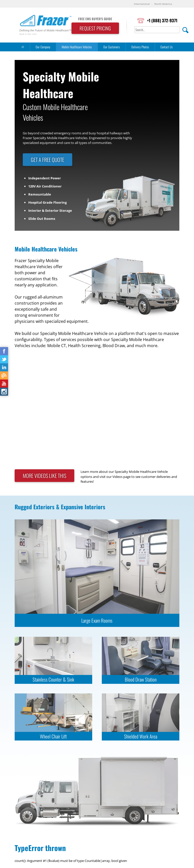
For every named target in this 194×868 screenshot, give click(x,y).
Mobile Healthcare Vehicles (77, 47)
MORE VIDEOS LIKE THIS (44, 476)
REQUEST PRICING (95, 28)
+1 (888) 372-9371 (162, 20)
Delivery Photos (140, 47)
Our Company (43, 47)
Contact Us (167, 47)
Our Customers (112, 47)
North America (163, 4)
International (142, 4)
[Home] (23, 47)
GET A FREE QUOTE (47, 160)
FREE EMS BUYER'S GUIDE (95, 19)
